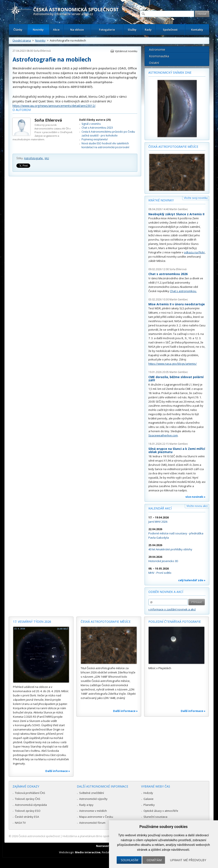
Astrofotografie (34, 158)
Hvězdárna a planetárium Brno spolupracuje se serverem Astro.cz (105, 836)
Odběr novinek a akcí (166, 592)
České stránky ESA (27, 817)
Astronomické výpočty (93, 799)
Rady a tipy (86, 805)
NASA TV (20, 823)
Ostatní (154, 63)
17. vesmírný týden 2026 (32, 622)
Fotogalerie (107, 30)
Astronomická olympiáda (31, 805)
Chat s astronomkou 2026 (168, 274)
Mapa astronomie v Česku (96, 817)
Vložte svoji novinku (196, 198)
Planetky (149, 805)
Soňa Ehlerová (42, 51)
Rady (148, 30)
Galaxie (148, 799)
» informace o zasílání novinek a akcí (172, 609)
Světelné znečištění (92, 793)
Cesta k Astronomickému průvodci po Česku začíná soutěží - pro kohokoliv (108, 134)
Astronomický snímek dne (170, 72)
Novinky (38, 30)
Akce (56, 30)
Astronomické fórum (92, 823)
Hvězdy (148, 793)
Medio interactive (88, 852)
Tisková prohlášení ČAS (30, 793)
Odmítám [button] (154, 860)
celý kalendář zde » (192, 580)
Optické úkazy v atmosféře (161, 811)
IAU (47, 158)
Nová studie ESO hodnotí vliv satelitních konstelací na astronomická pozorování (105, 145)
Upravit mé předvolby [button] (188, 860)
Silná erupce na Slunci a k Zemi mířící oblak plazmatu (177, 450)
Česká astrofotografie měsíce (173, 147)
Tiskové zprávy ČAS (28, 799)
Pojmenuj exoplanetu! (95, 139)
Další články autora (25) (95, 120)
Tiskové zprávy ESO (28, 811)
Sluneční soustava (155, 817)
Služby (132, 30)
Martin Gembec (179, 209)
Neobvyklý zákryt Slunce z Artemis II (176, 214)
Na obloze (77, 30)
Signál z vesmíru (91, 124)
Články (18, 30)
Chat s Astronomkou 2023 (97, 128)
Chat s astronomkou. (183, 291)
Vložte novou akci (197, 506)
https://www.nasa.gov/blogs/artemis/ (173, 364)
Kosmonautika (159, 56)
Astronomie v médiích (93, 811)
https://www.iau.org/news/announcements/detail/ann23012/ (54, 106)
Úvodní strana (22, 40)
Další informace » (58, 771)
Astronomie (157, 49)
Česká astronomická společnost (39, 836)
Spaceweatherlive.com (163, 435)
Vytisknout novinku (126, 51)
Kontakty (197, 30)
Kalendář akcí (160, 508)
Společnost (170, 30)
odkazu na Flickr (194, 252)
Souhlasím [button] (130, 860)
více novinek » (195, 497)
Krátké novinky (161, 200)
